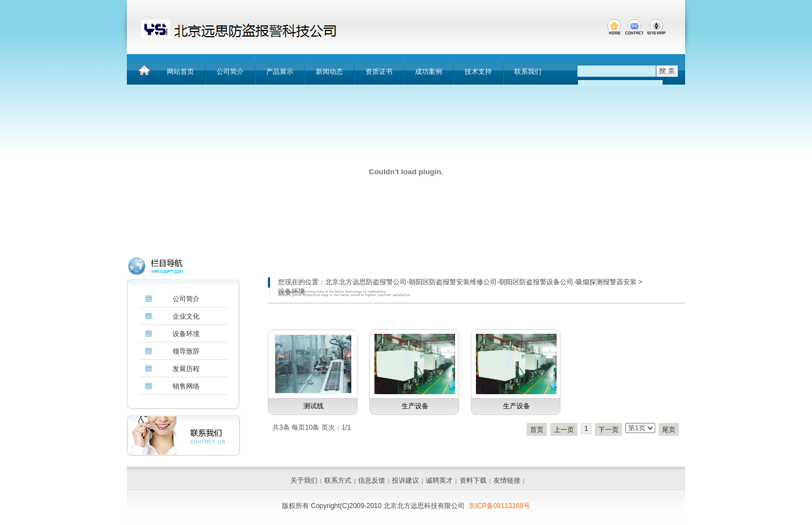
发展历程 (186, 369)
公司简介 (230, 72)
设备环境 (186, 334)
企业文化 (186, 316)
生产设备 (415, 406)
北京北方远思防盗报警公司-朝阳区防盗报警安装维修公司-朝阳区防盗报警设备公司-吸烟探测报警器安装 (481, 282)
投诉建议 (405, 480)
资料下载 (473, 480)
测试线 (314, 406)
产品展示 (280, 72)
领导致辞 (186, 351)
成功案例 (429, 72)
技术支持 (478, 72)
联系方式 (338, 480)
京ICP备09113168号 (499, 506)
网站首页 (180, 72)
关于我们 (304, 480)
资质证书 (379, 72)
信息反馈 (372, 480)
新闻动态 (329, 72)
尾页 (669, 430)
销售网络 (186, 386)
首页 (537, 430)
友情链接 (507, 480)
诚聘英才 (439, 480)
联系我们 (528, 72)
